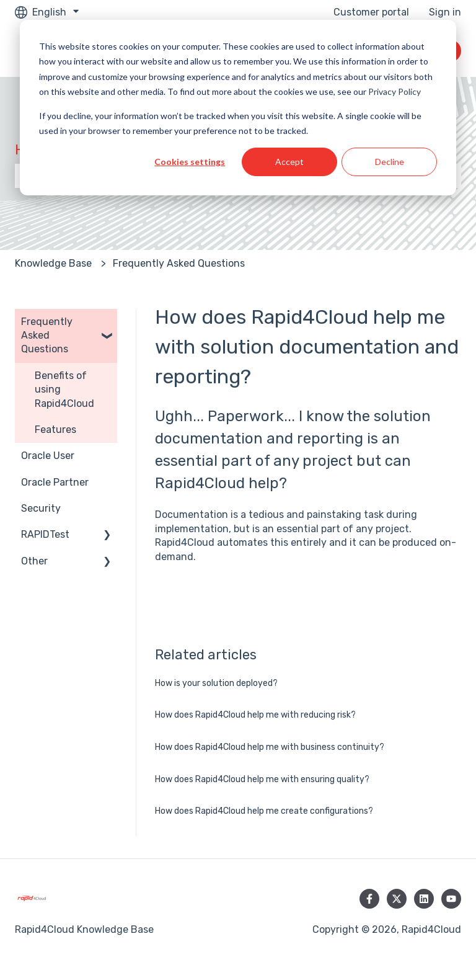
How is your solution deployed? (216, 683)
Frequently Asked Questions (179, 263)
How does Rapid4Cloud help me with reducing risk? (255, 715)
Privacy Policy (394, 91)
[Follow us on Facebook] (369, 899)
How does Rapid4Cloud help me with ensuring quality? (262, 779)
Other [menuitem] (34, 561)
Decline (390, 162)
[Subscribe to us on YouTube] (451, 899)
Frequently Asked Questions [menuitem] (47, 336)
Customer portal (371, 12)
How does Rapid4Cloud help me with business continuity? (270, 747)
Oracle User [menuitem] (48, 456)
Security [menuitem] (41, 508)
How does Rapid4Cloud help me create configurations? (264, 811)
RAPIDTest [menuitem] (45, 534)
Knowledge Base (53, 263)
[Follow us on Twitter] (397, 899)
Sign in (445, 12)
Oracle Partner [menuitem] (55, 482)
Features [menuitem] (55, 430)
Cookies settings (190, 162)
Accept (289, 162)
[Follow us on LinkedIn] (424, 899)
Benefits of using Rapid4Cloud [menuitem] (64, 390)
